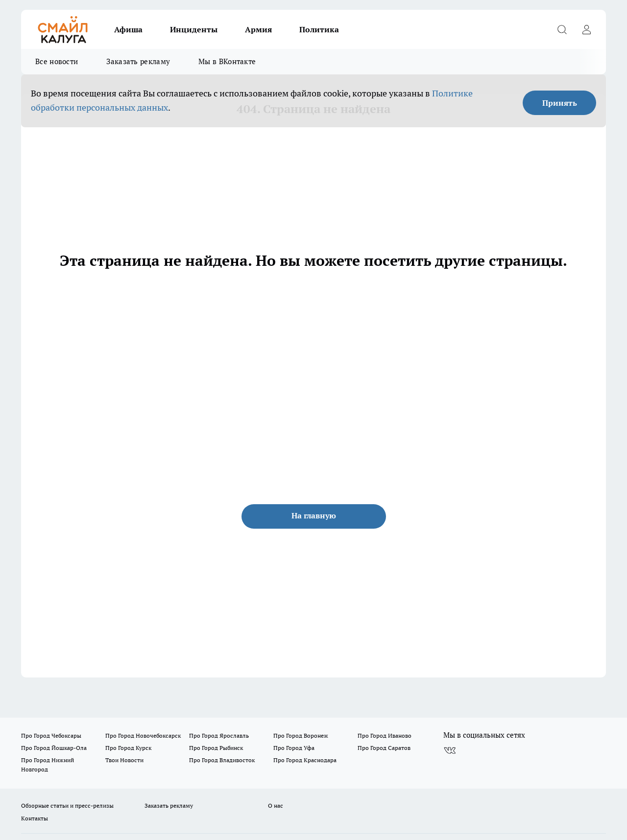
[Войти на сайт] (586, 29)
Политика (319, 29)
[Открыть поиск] (562, 29)
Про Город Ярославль (219, 735)
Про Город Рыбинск (216, 748)
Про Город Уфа (294, 748)
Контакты (35, 818)
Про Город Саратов (384, 748)
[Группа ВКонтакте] (450, 751)
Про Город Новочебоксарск (143, 735)
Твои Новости (124, 760)
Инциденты (194, 29)
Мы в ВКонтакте (227, 61)
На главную (314, 515)
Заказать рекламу (138, 61)
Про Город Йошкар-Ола (54, 748)
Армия (258, 29)
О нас (276, 805)
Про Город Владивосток (222, 760)
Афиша (128, 29)
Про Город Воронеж (301, 735)
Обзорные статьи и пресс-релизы (67, 805)
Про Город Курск (128, 748)
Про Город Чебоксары (51, 735)
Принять (560, 103)
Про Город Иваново (385, 735)
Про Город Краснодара (305, 760)
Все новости (57, 61)
